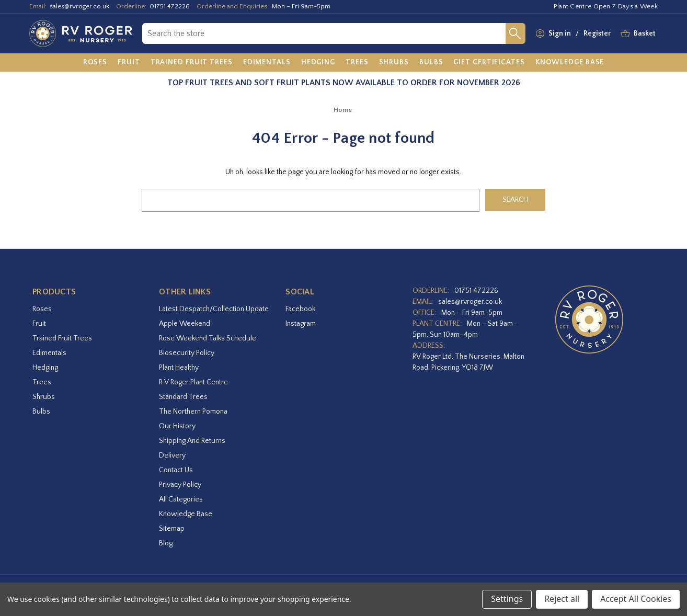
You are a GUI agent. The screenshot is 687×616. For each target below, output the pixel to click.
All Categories (181, 499)
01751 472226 (170, 6)
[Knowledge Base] (570, 63)
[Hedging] (318, 63)
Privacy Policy (180, 485)
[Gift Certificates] (489, 63)
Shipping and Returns (192, 441)
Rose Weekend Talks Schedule (208, 338)
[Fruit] (129, 63)
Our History (177, 426)
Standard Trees (183, 397)
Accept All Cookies (636, 599)
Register (597, 33)
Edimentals (49, 353)
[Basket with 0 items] (645, 34)
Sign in (560, 33)
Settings (507, 599)
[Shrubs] (394, 63)
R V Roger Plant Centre (193, 382)
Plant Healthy (179, 368)
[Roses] (95, 63)
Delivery (172, 455)
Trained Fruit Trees (62, 338)
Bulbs (41, 412)
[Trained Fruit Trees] (192, 63)
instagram (301, 324)
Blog (166, 543)
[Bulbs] (431, 63)
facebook (300, 309)
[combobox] (324, 33)
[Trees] (357, 63)
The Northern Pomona (193, 412)
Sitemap (172, 529)
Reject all (562, 599)
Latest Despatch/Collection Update (214, 309)
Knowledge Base (186, 514)
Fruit (39, 324)
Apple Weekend (185, 324)
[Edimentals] (267, 63)
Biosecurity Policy (187, 353)
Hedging (45, 368)
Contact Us (176, 470)
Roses (42, 309)
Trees (42, 382)
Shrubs (44, 397)
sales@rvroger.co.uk (79, 6)
